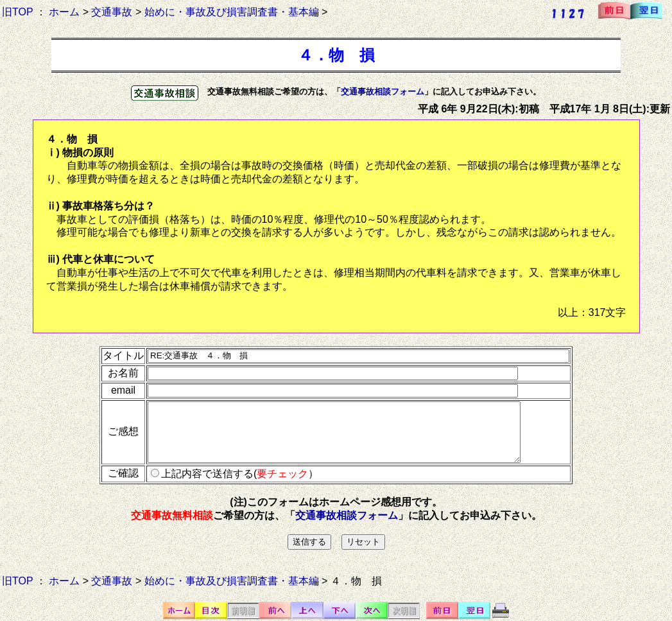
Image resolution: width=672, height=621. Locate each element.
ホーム (64, 12)
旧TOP (17, 12)
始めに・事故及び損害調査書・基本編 (232, 12)
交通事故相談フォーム (383, 92)
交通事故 (112, 12)
